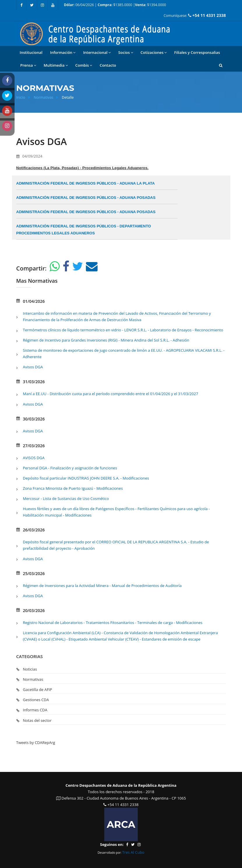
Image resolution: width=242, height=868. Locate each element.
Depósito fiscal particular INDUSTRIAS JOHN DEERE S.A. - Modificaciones (86, 478)
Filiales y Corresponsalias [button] (197, 52)
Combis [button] (84, 65)
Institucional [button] (31, 52)
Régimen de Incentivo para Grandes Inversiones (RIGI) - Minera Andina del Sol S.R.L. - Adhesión (106, 340)
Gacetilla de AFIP (38, 690)
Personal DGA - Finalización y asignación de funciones (70, 468)
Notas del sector (37, 720)
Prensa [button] (28, 65)
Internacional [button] (97, 53)
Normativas (44, 97)
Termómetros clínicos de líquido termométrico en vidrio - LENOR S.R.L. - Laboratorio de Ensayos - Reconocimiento (123, 330)
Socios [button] (126, 53)
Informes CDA (35, 710)
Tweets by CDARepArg (36, 743)
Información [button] (63, 53)
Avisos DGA (33, 367)
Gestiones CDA (36, 700)
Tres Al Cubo (133, 852)
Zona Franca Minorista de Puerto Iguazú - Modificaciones (73, 488)
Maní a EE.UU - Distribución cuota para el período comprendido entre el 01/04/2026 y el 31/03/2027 (111, 394)
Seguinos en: (112, 844)
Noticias (30, 669)
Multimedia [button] (56, 65)
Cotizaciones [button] (154, 53)
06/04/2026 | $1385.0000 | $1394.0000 (115, 5)
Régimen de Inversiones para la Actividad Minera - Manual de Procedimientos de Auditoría (102, 586)
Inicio (21, 97)
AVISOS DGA (34, 458)
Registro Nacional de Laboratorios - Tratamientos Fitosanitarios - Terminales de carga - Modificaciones (113, 623)
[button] (221, 65)
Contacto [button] (108, 65)
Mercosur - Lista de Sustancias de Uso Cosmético (66, 498)
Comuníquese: (195, 15)
